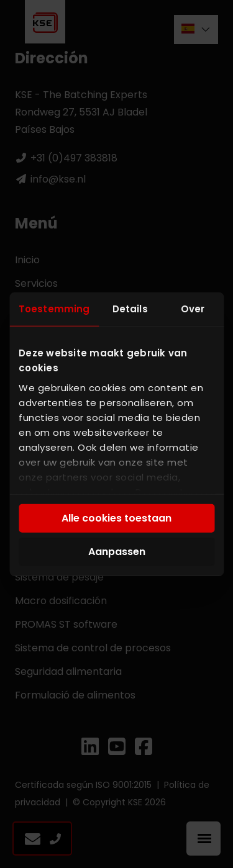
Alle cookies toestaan (116, 518)
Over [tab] (193, 309)
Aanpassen (117, 552)
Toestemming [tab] (54, 309)
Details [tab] (130, 309)
